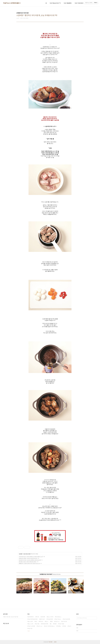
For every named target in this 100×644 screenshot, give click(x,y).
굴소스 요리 (31, 624)
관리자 (55, 642)
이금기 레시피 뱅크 (27, 554)
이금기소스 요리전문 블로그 (12, 3)
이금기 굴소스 (58, 619)
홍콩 (52, 621)
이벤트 (55, 624)
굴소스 (47, 621)
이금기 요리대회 (32, 626)
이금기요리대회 (67, 619)
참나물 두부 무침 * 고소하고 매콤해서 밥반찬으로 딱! (30, 560)
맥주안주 (41, 621)
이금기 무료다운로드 (79, 3)
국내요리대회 (50, 619)
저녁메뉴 (59, 626)
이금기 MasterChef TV (55, 3)
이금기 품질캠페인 (68, 3)
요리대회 (43, 617)
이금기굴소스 (58, 617)
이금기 (70, 626)
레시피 (37, 617)
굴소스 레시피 (50, 617)
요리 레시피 (64, 621)
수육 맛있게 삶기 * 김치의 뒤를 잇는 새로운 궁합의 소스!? (31, 557)
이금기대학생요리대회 (33, 619)
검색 (95, 618)
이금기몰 (37, 624)
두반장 (65, 626)
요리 (36, 621)
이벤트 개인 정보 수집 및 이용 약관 (11, 617)
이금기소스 (57, 621)
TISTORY (51, 642)
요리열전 (21, 554)
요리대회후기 (31, 617)
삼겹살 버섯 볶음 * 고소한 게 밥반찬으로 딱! (28, 558)
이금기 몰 (30, 628)
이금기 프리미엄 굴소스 (50, 626)
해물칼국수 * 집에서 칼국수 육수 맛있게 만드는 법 (29, 563)
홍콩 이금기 (42, 619)
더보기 (29, 631)
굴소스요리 (30, 621)
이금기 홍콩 (61, 624)
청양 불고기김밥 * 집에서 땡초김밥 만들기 (28, 562)
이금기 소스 (40, 626)
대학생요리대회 (45, 624)
